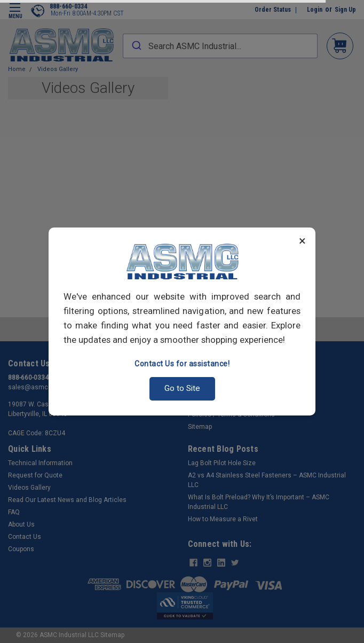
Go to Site (182, 388)
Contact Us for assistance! (182, 364)
